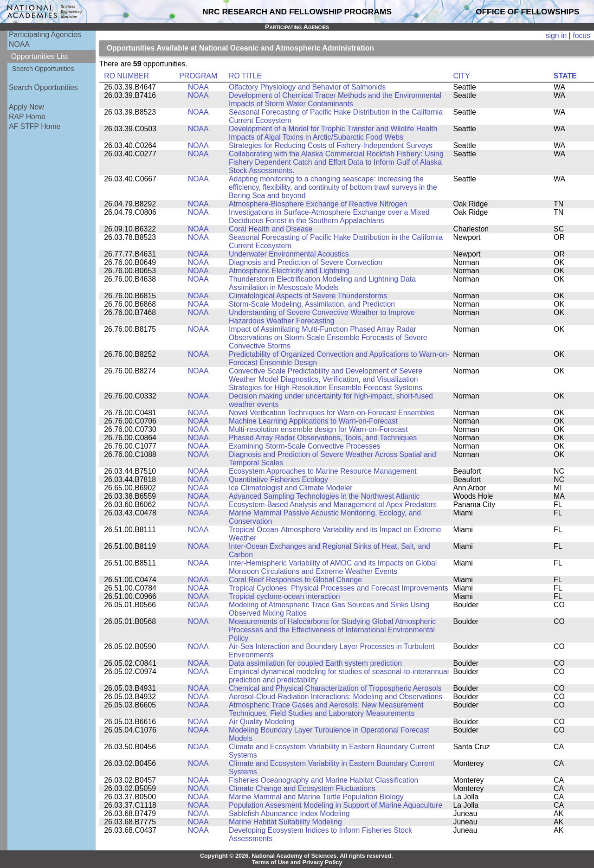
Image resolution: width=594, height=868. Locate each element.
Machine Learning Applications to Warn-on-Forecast (313, 421)
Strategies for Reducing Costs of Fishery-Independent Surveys (331, 145)
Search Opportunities (43, 69)
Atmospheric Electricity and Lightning (289, 271)
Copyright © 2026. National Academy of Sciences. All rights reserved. (297, 856)
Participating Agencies (45, 35)
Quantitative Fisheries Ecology (278, 479)
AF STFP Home (35, 126)
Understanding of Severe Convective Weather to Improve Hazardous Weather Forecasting (322, 317)
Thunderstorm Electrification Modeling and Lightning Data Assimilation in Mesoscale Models (322, 283)
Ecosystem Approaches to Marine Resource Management (323, 471)
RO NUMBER (126, 76)
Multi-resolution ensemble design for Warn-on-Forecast (318, 429)
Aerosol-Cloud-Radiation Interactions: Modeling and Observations (336, 697)
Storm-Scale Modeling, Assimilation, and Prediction (312, 304)
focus (581, 35)
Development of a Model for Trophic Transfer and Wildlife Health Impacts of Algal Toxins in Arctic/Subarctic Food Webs (333, 133)
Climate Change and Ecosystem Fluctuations (302, 788)
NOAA (19, 44)
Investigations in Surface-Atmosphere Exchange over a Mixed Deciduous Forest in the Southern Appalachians (329, 216)
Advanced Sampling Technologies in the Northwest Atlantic (324, 496)
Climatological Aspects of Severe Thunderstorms (308, 296)
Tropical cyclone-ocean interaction (284, 596)
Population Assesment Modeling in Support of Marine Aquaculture (336, 805)
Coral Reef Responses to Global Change (295, 580)
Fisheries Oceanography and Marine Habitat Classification (323, 780)
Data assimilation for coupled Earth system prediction (315, 663)
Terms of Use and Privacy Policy (297, 862)
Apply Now (26, 107)
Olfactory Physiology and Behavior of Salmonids (307, 87)
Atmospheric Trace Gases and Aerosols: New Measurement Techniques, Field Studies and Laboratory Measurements (326, 709)
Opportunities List (40, 56)
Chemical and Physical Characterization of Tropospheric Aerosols (335, 688)
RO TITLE (245, 76)
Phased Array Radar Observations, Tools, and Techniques (323, 438)
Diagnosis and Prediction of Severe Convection (306, 262)
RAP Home (27, 117)
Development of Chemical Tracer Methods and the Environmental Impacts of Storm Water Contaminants (335, 100)
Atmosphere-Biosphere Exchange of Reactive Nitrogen (318, 204)
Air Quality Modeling (262, 722)
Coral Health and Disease (271, 229)
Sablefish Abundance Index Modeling (289, 813)
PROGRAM (198, 76)
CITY (462, 76)
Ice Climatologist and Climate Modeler (291, 488)
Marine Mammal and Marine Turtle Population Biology (316, 797)
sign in (556, 35)
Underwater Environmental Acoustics (289, 254)
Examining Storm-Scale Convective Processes (304, 446)
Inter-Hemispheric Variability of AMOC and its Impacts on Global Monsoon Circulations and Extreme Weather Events (333, 567)
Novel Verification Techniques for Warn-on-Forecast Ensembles (332, 413)
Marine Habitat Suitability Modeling (285, 822)
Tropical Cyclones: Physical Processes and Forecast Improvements (339, 588)
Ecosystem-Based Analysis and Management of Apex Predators (333, 505)
